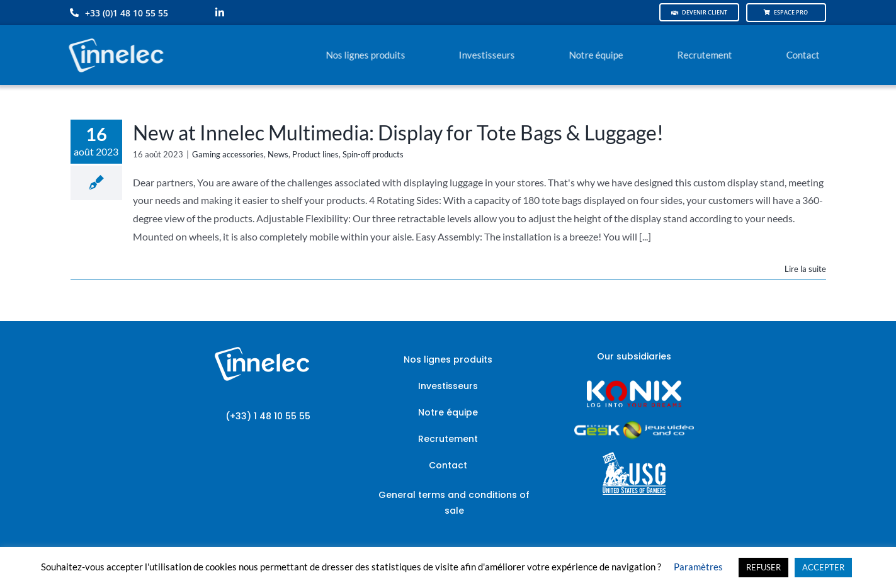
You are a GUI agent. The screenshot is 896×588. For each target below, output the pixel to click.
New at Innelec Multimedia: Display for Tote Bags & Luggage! (398, 133)
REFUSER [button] (763, 567)
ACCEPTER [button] (823, 567)
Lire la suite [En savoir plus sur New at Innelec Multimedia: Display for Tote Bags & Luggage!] (805, 269)
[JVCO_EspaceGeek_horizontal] (634, 425)
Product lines (315, 154)
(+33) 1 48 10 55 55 (268, 416)
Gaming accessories (228, 154)
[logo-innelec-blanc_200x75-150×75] (115, 36)
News (278, 154)
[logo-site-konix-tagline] (634, 384)
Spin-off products (373, 154)
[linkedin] (220, 13)
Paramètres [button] (698, 567)
